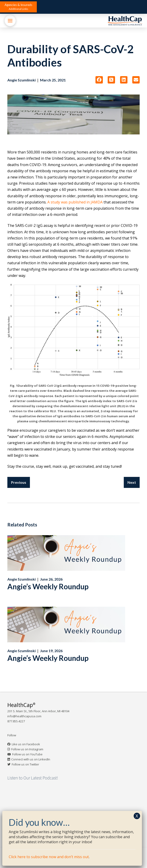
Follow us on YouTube (27, 754)
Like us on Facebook (26, 744)
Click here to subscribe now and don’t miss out (49, 857)
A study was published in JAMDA (75, 202)
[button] (18, 7)
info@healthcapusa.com (24, 716)
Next (132, 482)
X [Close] (137, 816)
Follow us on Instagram (27, 749)
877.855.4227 (16, 721)
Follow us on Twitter (25, 764)
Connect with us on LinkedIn (31, 759)
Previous (19, 482)
